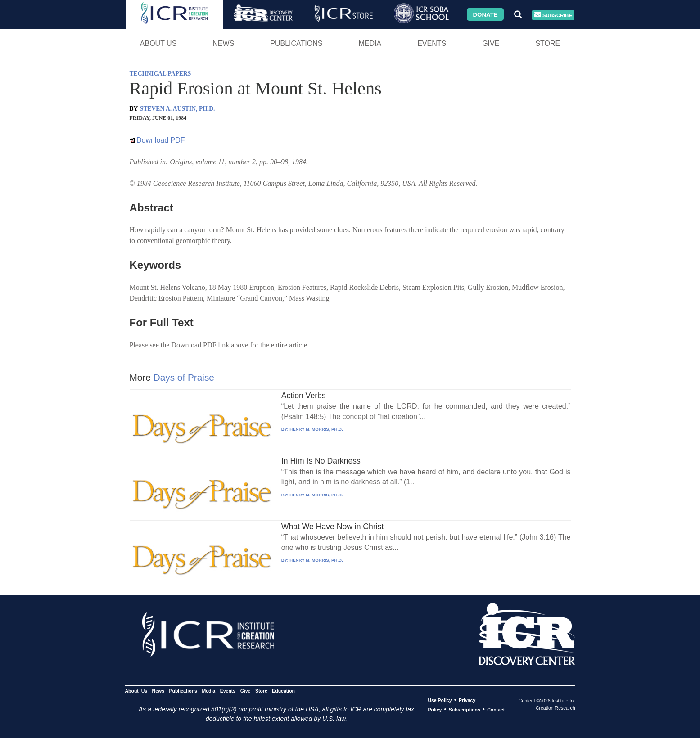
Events (432, 43)
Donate (485, 14)
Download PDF (157, 140)
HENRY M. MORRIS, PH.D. (316, 429)
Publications (296, 43)
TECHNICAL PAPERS (160, 74)
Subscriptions (465, 710)
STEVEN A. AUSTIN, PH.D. (178, 109)
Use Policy (440, 700)
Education (283, 691)
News (223, 43)
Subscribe (553, 15)
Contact (496, 710)
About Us (158, 43)
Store (548, 43)
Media (370, 43)
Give (491, 43)
